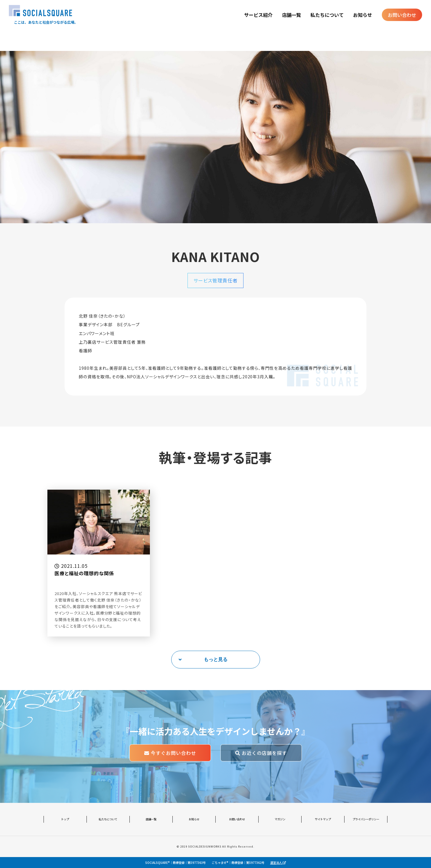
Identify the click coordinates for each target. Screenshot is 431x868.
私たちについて (327, 15)
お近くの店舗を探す (261, 753)
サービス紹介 (258, 15)
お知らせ (363, 15)
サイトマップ (323, 819)
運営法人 (278, 863)
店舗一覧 (291, 15)
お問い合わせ (402, 15)
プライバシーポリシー (366, 819)
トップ (65, 819)
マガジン (280, 819)
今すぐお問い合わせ (170, 753)
